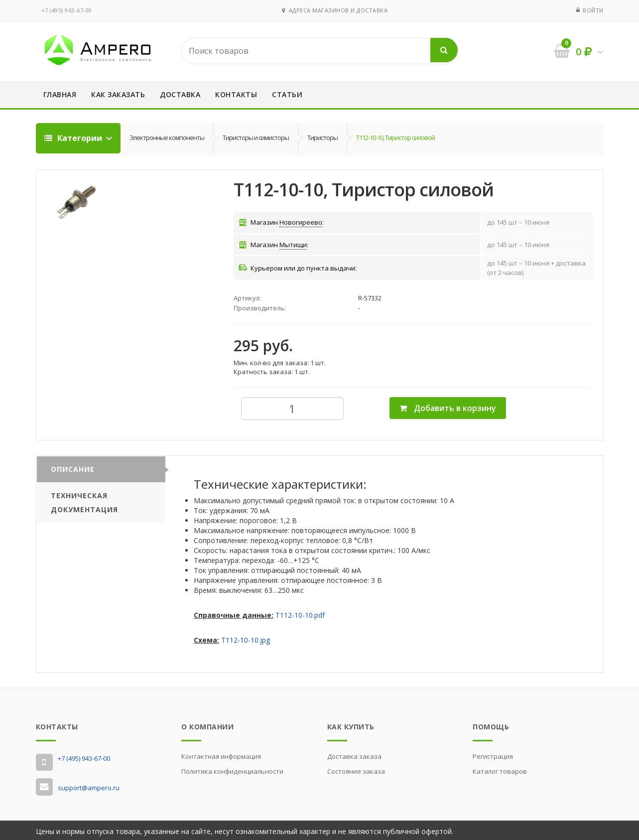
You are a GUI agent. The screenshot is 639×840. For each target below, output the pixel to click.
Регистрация (493, 754)
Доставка (180, 94)
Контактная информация (221, 754)
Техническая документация (84, 500)
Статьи (287, 94)
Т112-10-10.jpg (246, 638)
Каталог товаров (500, 769)
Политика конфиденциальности (232, 769)
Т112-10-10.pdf (300, 613)
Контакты (236, 94)
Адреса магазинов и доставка (335, 10)
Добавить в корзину (448, 406)
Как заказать (118, 94)
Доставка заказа (354, 754)
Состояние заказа (356, 769)
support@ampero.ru (89, 786)
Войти (593, 10)
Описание (73, 467)
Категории (74, 138)
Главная (60, 94)
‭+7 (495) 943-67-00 (67, 10)
